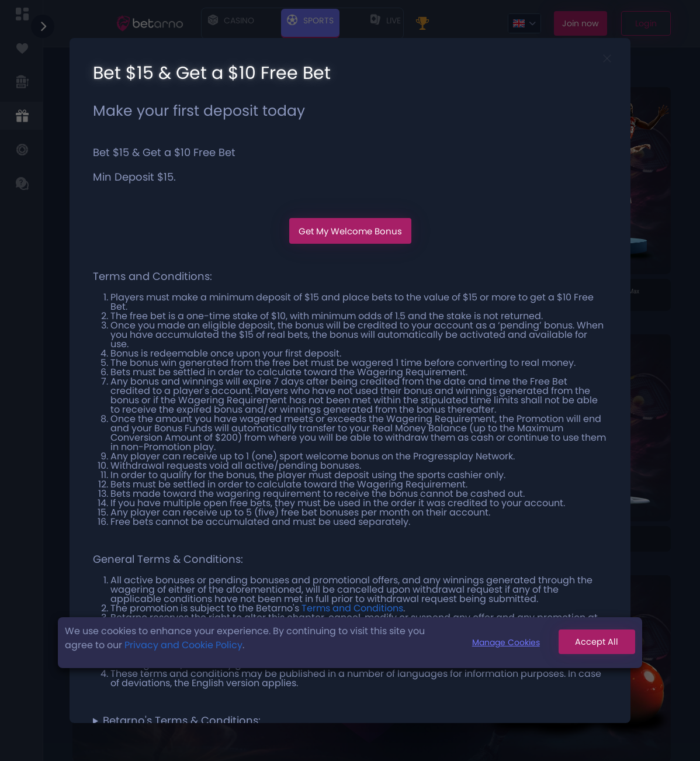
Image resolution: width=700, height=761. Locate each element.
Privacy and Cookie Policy (183, 645)
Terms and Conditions (352, 608)
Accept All (593, 643)
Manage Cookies (498, 642)
